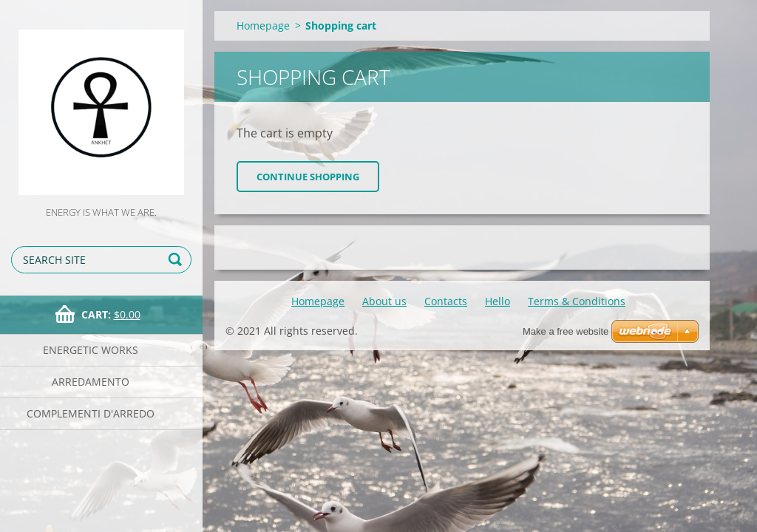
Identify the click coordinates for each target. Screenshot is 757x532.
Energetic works (91, 350)
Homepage (263, 25)
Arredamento (91, 382)
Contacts (446, 301)
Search (177, 260)
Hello (498, 301)
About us (384, 301)
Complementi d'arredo (91, 413)
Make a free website (566, 331)
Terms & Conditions (577, 301)
